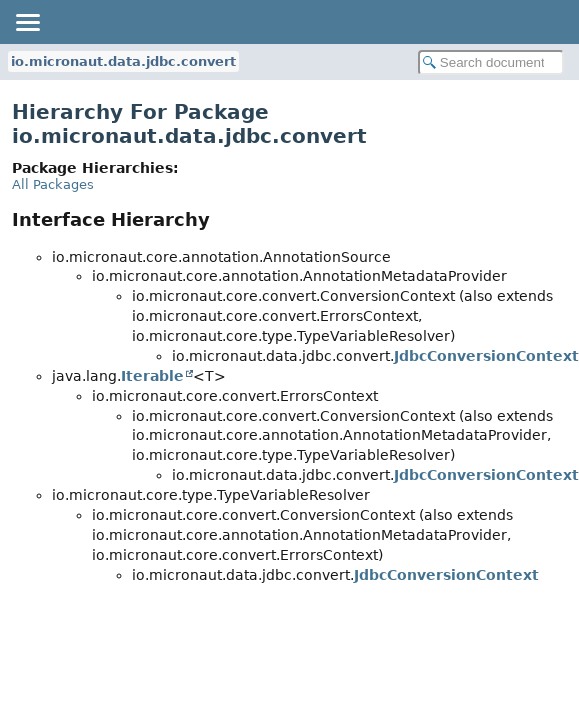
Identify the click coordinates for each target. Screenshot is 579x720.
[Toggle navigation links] (27, 22)
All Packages (53, 184)
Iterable (152, 376)
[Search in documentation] (491, 62)
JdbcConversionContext (486, 356)
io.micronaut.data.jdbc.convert (123, 61)
